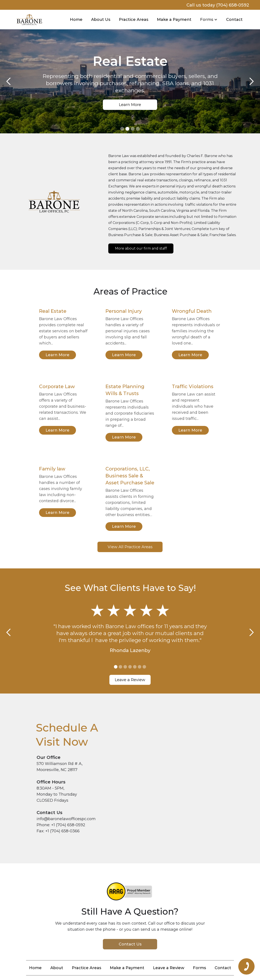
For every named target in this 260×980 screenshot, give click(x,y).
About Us (101, 20)
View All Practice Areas (130, 547)
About (57, 968)
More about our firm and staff (141, 248)
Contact (234, 20)
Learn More (131, 105)
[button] (209, 20)
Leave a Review (130, 680)
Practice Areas (134, 20)
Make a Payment (174, 20)
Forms (199, 968)
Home (76, 20)
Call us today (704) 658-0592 (218, 5)
